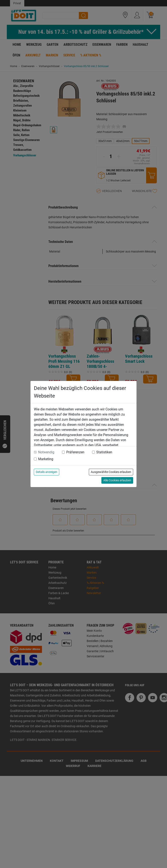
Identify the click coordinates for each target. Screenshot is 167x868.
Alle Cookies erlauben (117, 480)
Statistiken (104, 452)
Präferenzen (75, 452)
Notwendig (46, 452)
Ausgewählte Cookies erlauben (111, 472)
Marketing (46, 459)
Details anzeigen (47, 472)
